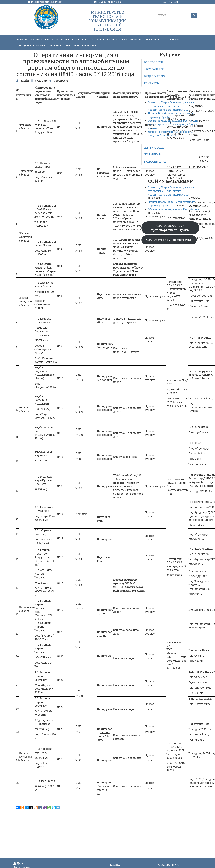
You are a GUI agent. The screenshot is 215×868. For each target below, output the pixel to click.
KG (165, 2)
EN (176, 2)
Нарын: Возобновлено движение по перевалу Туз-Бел (171, 115)
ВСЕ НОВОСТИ (154, 62)
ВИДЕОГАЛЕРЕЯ (155, 76)
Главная (22, 39)
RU (170, 2)
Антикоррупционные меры (124, 39)
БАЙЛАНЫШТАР (155, 161)
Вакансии (151, 39)
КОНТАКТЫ (152, 83)
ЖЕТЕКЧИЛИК (154, 147)
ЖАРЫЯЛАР (152, 154)
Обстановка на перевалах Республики (174, 121)
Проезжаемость (172, 39)
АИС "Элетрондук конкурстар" (169, 240)
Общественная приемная (80, 45)
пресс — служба (93, 39)
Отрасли (63, 39)
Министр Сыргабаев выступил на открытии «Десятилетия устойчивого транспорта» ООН (171, 106)
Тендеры (55, 45)
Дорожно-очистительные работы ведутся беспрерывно (170, 134)
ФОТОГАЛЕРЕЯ (154, 69)
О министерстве (42, 39)
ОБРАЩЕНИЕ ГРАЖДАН (31, 45)
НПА (76, 39)
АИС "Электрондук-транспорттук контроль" (170, 228)
